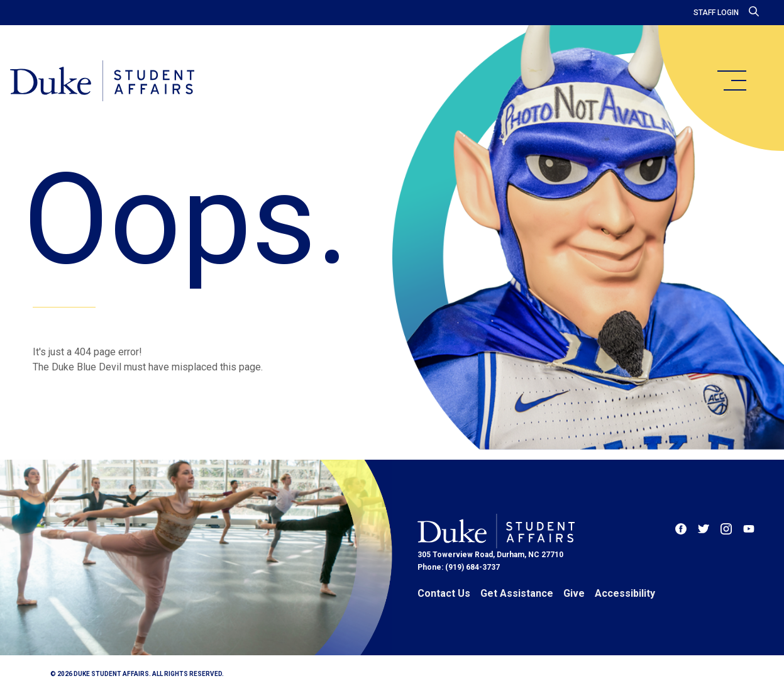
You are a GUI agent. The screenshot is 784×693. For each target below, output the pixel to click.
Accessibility (625, 593)
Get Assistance (517, 593)
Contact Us (444, 593)
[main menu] (731, 80)
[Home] (102, 82)
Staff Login (716, 13)
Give (574, 593)
